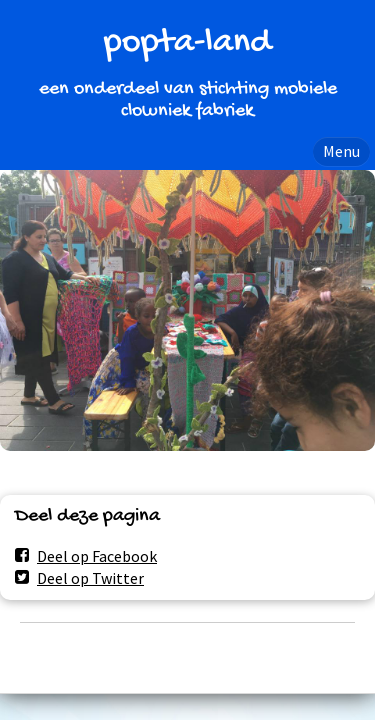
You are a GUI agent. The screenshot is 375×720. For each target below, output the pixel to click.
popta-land (187, 43)
